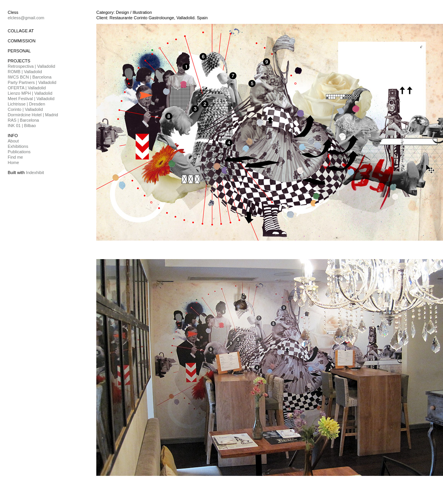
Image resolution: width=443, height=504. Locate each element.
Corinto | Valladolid (25, 109)
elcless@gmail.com (26, 18)
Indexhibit (35, 172)
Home (13, 162)
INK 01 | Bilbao (22, 126)
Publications (19, 152)
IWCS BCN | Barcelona (30, 77)
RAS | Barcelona (23, 120)
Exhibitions (18, 146)
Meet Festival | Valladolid (31, 99)
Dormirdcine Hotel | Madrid (33, 115)
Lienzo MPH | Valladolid (30, 93)
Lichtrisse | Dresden (26, 104)
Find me (15, 157)
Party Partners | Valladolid (32, 82)
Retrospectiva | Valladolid (31, 66)
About (13, 141)
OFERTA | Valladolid (27, 88)
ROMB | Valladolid (25, 72)
